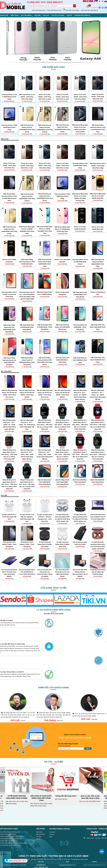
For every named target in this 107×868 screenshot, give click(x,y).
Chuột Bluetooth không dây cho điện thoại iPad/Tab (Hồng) (98, 572)
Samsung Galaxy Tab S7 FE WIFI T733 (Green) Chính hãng (9, 294)
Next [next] (105, 781)
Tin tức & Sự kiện (58, 15)
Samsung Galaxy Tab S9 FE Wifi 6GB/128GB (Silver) (80, 262)
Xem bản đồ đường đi (82, 15)
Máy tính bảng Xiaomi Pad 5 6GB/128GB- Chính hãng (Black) (45, 482)
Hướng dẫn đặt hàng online (66, 796)
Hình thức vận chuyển (71, 10)
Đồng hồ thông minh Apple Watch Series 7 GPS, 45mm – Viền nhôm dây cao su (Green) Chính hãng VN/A (80, 425)
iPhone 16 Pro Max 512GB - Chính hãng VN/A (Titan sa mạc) (62, 97)
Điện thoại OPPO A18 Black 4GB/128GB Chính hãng (98, 327)
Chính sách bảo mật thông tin (89, 10)
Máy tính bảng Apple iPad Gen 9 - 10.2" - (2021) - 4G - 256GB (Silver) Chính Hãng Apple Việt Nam (80, 395)
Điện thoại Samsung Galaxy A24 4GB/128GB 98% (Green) (62, 327)
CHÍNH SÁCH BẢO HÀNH (8, 834)
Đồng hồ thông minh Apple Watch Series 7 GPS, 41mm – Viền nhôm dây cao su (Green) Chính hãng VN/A (98, 454)
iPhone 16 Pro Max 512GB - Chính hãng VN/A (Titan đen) (98, 97)
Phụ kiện (38, 15)
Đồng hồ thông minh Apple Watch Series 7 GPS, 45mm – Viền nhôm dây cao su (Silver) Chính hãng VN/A (9, 454)
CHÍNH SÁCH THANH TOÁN (9, 841)
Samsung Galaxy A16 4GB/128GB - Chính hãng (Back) (80, 327)
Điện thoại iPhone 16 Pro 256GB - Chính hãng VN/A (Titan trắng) (27, 97)
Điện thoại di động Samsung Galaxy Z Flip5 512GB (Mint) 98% (27, 262)
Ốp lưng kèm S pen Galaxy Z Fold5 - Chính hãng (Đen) (9, 544)
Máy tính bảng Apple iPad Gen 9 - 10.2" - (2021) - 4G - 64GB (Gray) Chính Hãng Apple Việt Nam (27, 425)
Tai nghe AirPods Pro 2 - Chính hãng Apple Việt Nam (9, 517)
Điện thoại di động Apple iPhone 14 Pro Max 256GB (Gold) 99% (98, 196)
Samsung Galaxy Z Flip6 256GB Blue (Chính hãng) (9, 127)
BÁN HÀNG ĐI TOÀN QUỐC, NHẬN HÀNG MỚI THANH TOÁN (41, 798)
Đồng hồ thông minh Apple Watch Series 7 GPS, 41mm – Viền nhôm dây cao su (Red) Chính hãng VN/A (80, 454)
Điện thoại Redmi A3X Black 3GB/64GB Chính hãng (98, 360)
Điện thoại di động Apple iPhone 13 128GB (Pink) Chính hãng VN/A (62, 229)
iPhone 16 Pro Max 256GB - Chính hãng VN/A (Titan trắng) (80, 97)
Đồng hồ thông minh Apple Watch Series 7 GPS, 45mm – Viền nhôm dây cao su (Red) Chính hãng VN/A (98, 425)
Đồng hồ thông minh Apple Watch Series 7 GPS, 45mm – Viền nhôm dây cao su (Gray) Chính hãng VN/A (45, 425)
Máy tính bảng (27, 15)
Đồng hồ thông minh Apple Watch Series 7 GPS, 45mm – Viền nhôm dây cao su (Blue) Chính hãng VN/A (62, 425)
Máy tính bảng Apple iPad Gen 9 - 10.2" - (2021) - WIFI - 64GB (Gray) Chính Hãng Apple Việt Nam (45, 454)
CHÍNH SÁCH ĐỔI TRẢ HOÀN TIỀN (11, 839)
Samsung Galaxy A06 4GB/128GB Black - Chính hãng (62, 360)
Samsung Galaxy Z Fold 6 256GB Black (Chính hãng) (9, 97)
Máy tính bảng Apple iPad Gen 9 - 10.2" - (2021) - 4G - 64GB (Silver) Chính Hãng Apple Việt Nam (9, 425)
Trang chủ (4, 15)
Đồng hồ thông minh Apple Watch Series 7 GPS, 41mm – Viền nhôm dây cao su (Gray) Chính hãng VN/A (27, 484)
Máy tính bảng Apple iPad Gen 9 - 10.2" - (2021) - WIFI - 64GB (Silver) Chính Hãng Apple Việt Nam (27, 454)
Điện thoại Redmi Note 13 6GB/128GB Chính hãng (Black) (27, 327)
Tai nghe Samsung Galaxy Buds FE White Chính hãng (45, 544)
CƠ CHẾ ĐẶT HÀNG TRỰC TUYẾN (11, 845)
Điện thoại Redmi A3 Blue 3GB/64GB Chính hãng (80, 360)
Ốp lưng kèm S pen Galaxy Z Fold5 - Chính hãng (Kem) (27, 544)
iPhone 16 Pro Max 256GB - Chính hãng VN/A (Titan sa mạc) (45, 97)
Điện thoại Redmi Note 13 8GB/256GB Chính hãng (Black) (80, 295)
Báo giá (46, 15)
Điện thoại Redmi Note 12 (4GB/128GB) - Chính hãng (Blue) (45, 327)
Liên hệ (69, 15)
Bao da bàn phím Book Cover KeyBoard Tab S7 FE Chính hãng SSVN (98, 517)
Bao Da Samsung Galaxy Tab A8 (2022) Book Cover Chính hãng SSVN (27, 572)
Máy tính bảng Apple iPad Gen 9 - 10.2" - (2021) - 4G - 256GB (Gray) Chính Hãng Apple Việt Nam (98, 395)
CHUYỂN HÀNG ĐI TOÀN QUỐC (10, 832)
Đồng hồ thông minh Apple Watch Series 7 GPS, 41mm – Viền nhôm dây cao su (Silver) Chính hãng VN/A (62, 454)
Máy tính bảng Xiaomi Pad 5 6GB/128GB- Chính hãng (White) (62, 482)
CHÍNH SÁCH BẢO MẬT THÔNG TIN (11, 836)
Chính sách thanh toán (38, 10)
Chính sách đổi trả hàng (54, 10)
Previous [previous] (2, 781)
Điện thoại (15, 15)
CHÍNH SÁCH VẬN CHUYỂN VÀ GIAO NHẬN (14, 843)
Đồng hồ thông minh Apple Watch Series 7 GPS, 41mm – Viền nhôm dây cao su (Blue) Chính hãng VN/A (9, 484)
